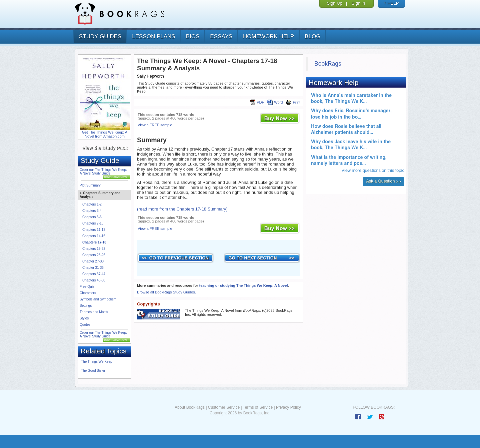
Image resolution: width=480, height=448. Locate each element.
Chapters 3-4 (92, 211)
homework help (268, 36)
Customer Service (224, 407)
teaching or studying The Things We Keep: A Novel (243, 285)
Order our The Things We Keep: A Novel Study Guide (103, 172)
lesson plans (153, 36)
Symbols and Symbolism (98, 299)
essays (221, 36)
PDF (257, 102)
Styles (84, 318)
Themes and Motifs (94, 312)
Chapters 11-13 (94, 230)
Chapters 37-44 (94, 274)
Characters (88, 293)
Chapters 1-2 (92, 204)
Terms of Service (258, 407)
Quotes (85, 325)
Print (293, 102)
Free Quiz (87, 287)
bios (193, 36)
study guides (100, 36)
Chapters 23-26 (94, 255)
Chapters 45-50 (94, 280)
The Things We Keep (97, 362)
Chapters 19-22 (94, 249)
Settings (86, 306)
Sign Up (335, 3)
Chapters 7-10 (93, 223)
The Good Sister (93, 371)
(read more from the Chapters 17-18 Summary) (182, 209)
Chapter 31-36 (93, 268)
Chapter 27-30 (93, 261)
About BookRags (190, 407)
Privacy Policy (288, 407)
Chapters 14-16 (94, 236)
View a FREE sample (155, 125)
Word (275, 102)
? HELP (391, 3)
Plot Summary (90, 185)
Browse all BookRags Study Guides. (166, 292)
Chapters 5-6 (92, 217)
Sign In (358, 3)
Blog (312, 36)
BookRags (328, 64)
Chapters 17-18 (94, 242)
